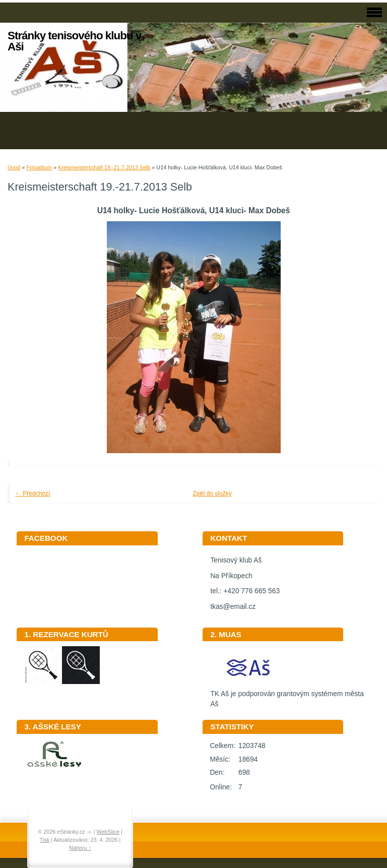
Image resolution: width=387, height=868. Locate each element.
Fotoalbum (39, 167)
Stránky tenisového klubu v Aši (74, 41)
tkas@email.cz (233, 607)
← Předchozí (33, 493)
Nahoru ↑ (80, 848)
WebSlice (108, 832)
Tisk (45, 840)
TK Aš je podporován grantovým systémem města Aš (287, 696)
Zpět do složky (212, 493)
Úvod (14, 167)
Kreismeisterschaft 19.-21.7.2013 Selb (104, 167)
